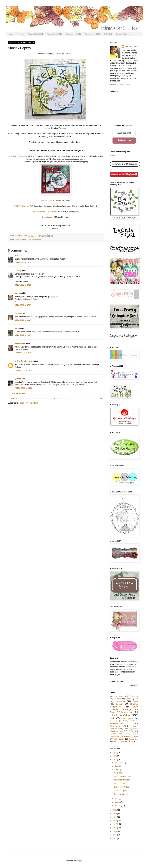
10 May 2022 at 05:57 (23, 353)
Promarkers (115, 726)
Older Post (98, 399)
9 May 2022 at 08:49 (23, 320)
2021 (115, 810)
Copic (136, 701)
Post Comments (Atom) (28, 403)
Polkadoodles (116, 723)
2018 (115, 821)
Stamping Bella (116, 734)
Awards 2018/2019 (55, 34)
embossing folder (131, 736)
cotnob (18, 293)
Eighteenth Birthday (122, 787)
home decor (119, 739)
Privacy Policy (122, 34)
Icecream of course (122, 780)
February (119, 806)
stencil (115, 742)
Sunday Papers (121, 791)
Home (10, 34)
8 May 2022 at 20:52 (23, 285)
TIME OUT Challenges (22, 206)
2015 (115, 831)
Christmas (120, 701)
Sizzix (131, 731)
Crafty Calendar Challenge (124, 708)
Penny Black (129, 721)
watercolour (127, 741)
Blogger (79, 861)
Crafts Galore (47, 217)
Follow (112, 156)
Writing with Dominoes (123, 776)
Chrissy (18, 270)
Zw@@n (18, 313)
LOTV (29, 239)
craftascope (114, 736)
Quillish (18, 379)
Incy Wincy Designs (48, 200)
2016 (115, 828)
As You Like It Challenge (16, 156)
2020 (115, 814)
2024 (115, 752)
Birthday (117, 699)
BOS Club (108, 34)
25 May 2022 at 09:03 (23, 388)
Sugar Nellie (131, 734)
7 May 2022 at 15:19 (23, 262)
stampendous (133, 739)
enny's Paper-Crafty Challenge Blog (45, 212)
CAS (137, 699)
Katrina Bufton (131, 46)
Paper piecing (128, 718)
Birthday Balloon (121, 794)
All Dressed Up (132, 696)
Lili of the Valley (20, 239)
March (118, 802)
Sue (16, 255)
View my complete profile (120, 84)
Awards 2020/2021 (35, 34)
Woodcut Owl (120, 784)
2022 (115, 760)
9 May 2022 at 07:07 (23, 305)
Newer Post (13, 399)
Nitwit (112, 718)
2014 (115, 835)
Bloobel (128, 699)
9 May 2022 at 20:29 (23, 335)
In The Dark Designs (23, 361)
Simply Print (36, 239)
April (117, 798)
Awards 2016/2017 (73, 34)
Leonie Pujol (127, 712)
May (117, 770)
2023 (115, 756)
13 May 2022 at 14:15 (23, 371)
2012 (115, 838)
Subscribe (124, 141)
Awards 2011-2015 (93, 34)
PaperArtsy (113, 721)
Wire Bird (118, 773)
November (119, 763)
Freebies (20, 34)
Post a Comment (18, 393)
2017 (115, 824)
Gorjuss (113, 712)
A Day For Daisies (116, 696)
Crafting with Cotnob (31, 299)
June (117, 766)
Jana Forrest (20, 343)
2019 (115, 817)
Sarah (17, 328)
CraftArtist (120, 704)
